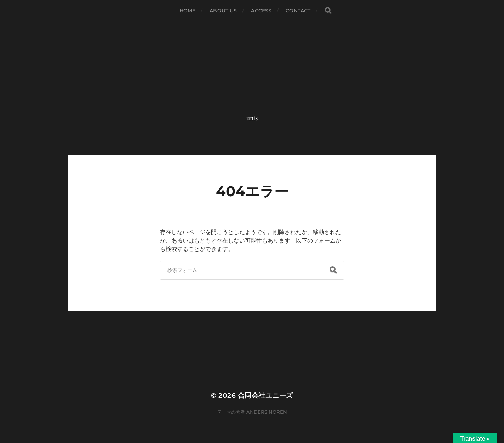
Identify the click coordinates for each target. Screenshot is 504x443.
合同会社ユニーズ (265, 395)
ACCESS (261, 11)
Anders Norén (267, 412)
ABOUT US (223, 11)
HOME (188, 11)
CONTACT (298, 11)
